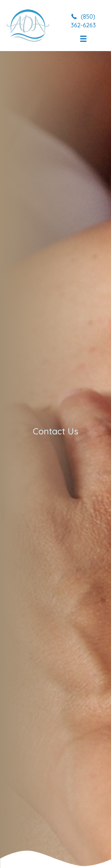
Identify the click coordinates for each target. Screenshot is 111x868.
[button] (83, 20)
